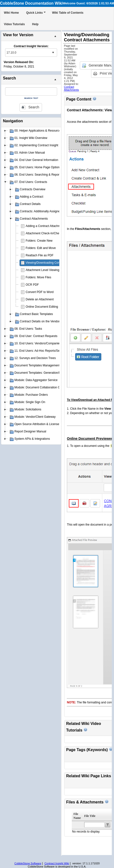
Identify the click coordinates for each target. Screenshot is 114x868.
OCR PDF (32, 285)
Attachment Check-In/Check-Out (47, 233)
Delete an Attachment (40, 299)
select (53, 53)
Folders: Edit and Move (41, 248)
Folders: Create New (39, 241)
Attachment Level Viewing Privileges (49, 270)
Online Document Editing (42, 307)
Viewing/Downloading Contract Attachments (54, 263)
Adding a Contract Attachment (45, 226)
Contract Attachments (71, 88)
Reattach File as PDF (40, 255)
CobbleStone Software (28, 863)
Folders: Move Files (38, 277)
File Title (90, 816)
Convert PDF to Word (40, 292)
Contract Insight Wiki (57, 863)
